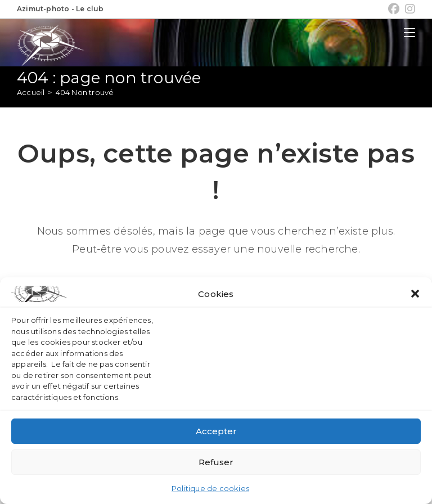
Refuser (216, 462)
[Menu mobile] (409, 33)
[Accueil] (31, 92)
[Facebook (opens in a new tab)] (394, 9)
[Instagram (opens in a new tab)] (409, 9)
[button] (415, 294)
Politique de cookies (210, 488)
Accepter (216, 431)
